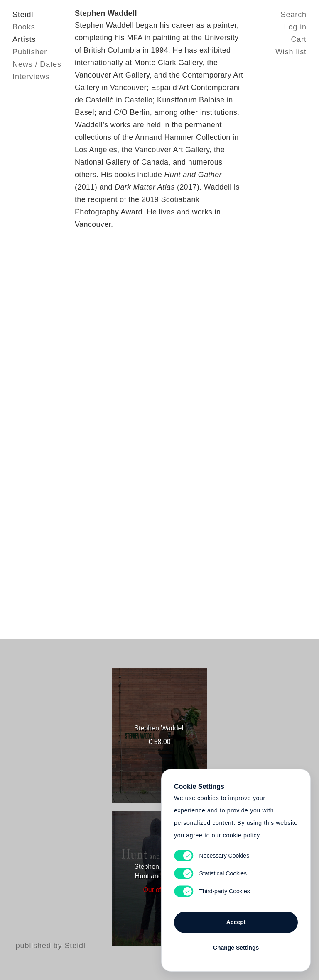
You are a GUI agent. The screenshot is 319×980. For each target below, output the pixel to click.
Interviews (31, 77)
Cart (299, 39)
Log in (295, 27)
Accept (236, 922)
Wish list (291, 52)
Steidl (23, 15)
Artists (24, 39)
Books (24, 27)
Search (294, 15)
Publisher (30, 52)
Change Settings (236, 948)
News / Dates (37, 64)
